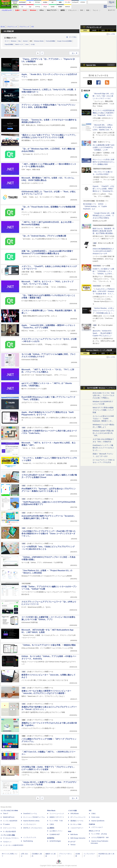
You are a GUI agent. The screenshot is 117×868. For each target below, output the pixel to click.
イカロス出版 (72, 811)
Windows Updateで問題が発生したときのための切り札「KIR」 (103, 433)
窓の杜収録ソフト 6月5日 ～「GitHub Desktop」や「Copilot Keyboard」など (95, 206)
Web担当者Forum (9, 817)
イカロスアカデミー (77, 828)
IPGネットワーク (94, 831)
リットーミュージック (57, 814)
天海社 (93, 814)
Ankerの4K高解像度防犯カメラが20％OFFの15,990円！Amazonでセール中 (103, 251)
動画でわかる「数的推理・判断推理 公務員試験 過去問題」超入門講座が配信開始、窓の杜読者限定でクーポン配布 (104, 233)
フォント (96, 10)
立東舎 (52, 824)
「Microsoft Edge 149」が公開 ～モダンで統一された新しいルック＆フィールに (103, 96)
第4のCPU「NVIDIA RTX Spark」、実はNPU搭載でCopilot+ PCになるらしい (102, 333)
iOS (31, 41)
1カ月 (112, 31)
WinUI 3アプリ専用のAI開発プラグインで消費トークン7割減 (103, 410)
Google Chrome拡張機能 (64, 41)
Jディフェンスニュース (78, 817)
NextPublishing (28, 841)
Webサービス (19, 44)
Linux (27, 44)
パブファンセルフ (97, 827)
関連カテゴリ (11, 38)
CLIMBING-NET (55, 835)
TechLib (73, 845)
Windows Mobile (39, 41)
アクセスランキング (94, 27)
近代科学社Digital (55, 841)
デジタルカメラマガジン (11, 838)
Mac (20, 41)
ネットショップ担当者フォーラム (34, 817)
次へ (75, 53)
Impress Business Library (31, 821)
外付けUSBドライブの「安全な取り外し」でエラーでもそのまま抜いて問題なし (104, 395)
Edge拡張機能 (9, 44)
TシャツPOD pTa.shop (99, 834)
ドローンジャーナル (9, 828)
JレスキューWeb (76, 824)
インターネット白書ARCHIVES (13, 845)
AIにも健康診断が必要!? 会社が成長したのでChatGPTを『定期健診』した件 (104, 147)
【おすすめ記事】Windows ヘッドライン (101, 388)
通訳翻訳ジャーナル (77, 821)
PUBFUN (92, 824)
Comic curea (95, 817)
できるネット (7, 842)
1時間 (85, 31)
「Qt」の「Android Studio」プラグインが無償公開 (44, 236)
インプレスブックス (30, 837)
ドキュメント (72, 10)
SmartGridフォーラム (30, 814)
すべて (7, 41)
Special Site (91, 65)
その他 (33, 44)
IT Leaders (6, 824)
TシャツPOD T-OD (56, 821)
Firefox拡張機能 (50, 41)
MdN (70, 832)
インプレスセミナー (30, 824)
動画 (88, 10)
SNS (82, 10)
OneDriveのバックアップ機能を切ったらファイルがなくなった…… (104, 448)
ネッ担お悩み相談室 (9, 832)
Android (25, 41)
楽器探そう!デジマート (57, 817)
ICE (90, 811)
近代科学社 (51, 838)
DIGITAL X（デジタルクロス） (33, 828)
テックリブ (72, 842)
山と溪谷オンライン (56, 831)
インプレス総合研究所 (10, 821)
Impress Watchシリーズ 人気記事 (99, 350)
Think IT (6, 814)
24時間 (94, 31)
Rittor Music (51, 811)
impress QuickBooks (98, 821)
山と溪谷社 (51, 828)
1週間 (103, 31)
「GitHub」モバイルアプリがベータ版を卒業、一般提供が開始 (49, 645)
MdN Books (74, 835)
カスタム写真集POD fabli (100, 837)
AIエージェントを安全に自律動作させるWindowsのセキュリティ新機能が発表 (104, 162)
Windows (14, 41)
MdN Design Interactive (78, 838)
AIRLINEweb (75, 814)
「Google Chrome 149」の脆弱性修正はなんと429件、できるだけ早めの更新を (104, 215)
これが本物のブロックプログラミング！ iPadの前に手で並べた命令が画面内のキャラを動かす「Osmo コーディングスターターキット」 (49, 534)
